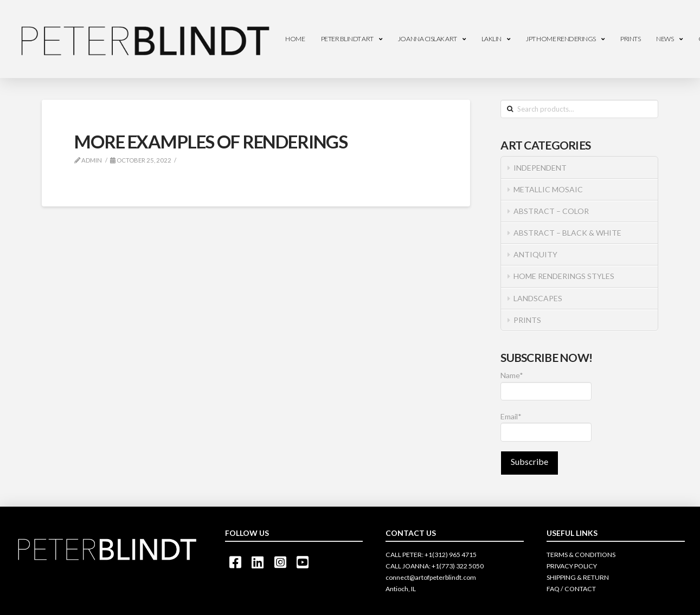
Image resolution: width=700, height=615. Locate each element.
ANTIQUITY (535, 254)
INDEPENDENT (540, 168)
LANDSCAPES (538, 298)
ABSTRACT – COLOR (551, 211)
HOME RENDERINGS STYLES (564, 276)
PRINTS (527, 320)
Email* (546, 427)
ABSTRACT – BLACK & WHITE (567, 233)
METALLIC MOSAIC (548, 189)
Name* (546, 386)
